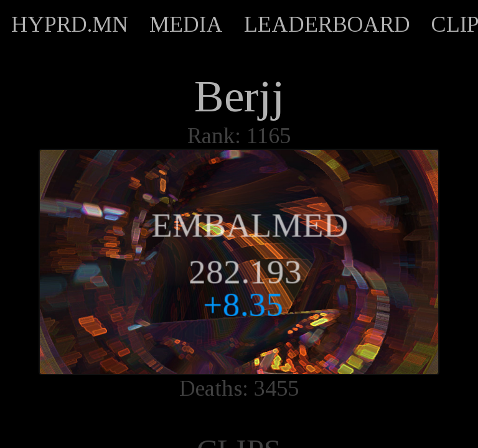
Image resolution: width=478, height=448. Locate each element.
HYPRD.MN (70, 24)
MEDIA (186, 24)
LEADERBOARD (327, 24)
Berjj (239, 96)
